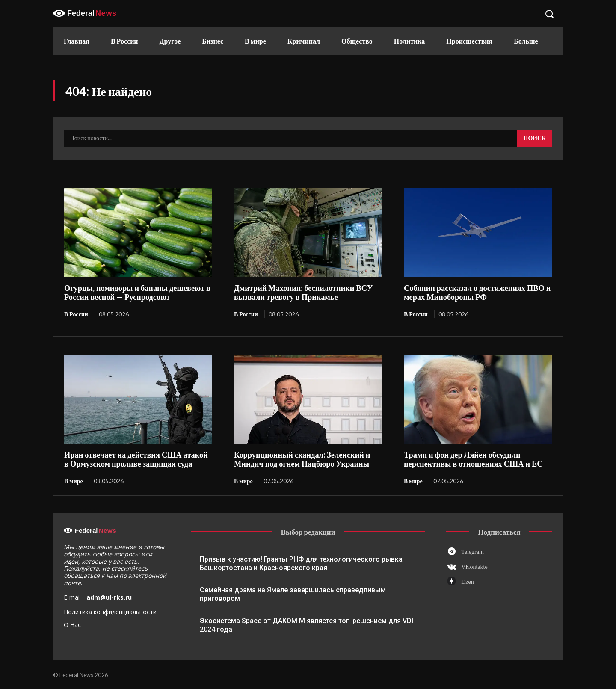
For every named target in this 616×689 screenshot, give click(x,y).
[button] (549, 14)
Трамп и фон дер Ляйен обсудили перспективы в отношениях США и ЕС (471, 459)
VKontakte (474, 566)
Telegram (472, 551)
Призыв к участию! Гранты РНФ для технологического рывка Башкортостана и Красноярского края (301, 563)
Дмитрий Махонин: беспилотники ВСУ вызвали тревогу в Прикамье (301, 292)
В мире (74, 480)
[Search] (535, 139)
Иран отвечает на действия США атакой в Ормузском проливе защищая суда (136, 459)
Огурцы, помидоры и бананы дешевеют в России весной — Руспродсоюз (135, 292)
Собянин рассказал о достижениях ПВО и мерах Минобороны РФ (475, 292)
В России (76, 314)
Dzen (468, 581)
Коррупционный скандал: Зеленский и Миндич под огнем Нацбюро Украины (300, 459)
